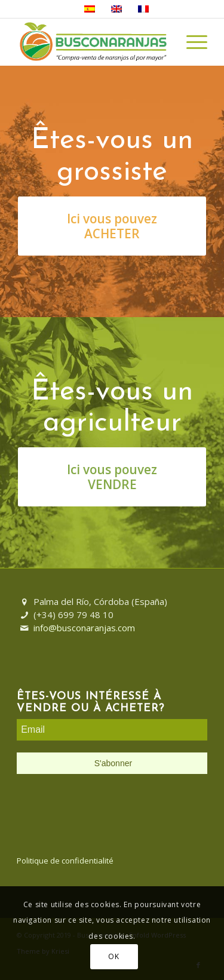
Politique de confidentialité (65, 861)
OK (113, 956)
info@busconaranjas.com (84, 628)
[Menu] (191, 42)
